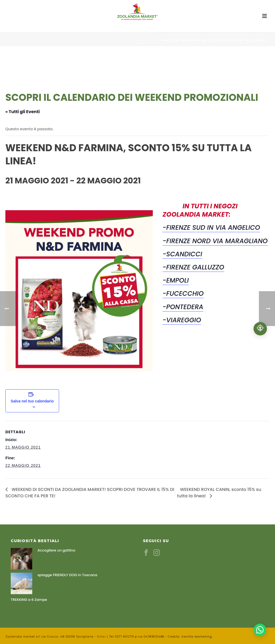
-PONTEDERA (183, 307)
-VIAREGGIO (182, 320)
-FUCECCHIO (183, 293)
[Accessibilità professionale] (260, 329)
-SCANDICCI (182, 254)
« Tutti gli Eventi (23, 112)
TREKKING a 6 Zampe (29, 600)
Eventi (154, 41)
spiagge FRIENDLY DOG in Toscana (67, 575)
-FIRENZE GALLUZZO (193, 267)
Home (140, 41)
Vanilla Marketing (197, 636)
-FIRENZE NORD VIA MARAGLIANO (215, 241)
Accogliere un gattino (57, 550)
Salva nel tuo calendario (32, 401)
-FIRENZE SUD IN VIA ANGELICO (211, 227)
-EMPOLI (176, 280)
